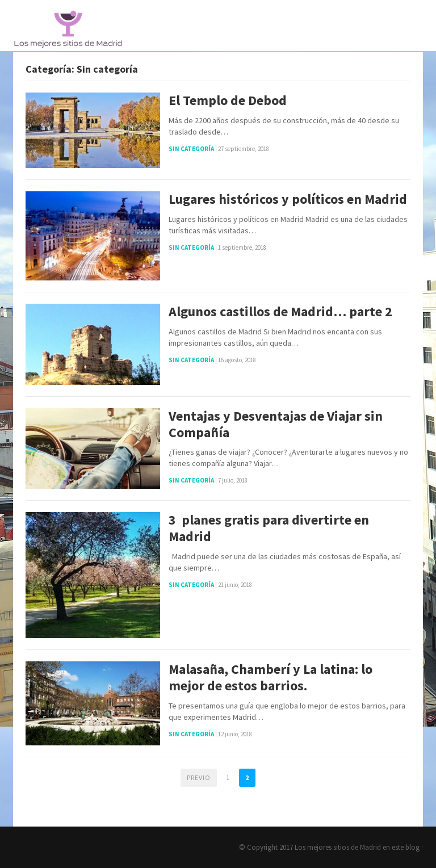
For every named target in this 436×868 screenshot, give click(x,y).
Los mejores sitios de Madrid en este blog (357, 847)
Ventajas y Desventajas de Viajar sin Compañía (276, 425)
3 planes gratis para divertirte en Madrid (269, 529)
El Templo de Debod (228, 101)
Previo (199, 777)
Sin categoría (191, 149)
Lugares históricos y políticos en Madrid (288, 200)
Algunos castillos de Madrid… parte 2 (280, 312)
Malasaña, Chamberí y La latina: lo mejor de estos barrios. (271, 678)
